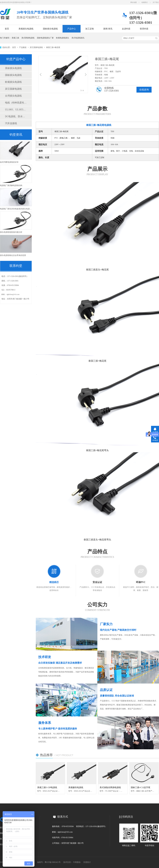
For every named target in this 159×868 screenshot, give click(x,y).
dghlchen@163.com (13, 294)
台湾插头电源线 (13, 96)
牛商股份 (77, 862)
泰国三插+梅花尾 (53, 47)
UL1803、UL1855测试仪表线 (16, 110)
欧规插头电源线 (13, 82)
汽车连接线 (11, 123)
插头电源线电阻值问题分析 (11, 232)
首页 (7, 29)
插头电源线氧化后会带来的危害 (13, 255)
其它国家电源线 (37, 47)
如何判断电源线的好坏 (9, 162)
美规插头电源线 (26, 29)
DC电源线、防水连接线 (16, 116)
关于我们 (156, 2)
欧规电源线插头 (63, 38)
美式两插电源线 (28, 38)
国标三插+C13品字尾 (141, 787)
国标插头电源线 (50, 29)
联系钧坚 (144, 29)
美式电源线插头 (78, 38)
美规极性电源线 (76, 787)
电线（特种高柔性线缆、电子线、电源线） (16, 103)
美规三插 (15, 38)
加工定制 (90, 29)
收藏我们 (145, 2)
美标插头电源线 (13, 68)
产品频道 (23, 47)
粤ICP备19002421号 (53, 862)
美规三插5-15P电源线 (47, 787)
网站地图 (134, 2)
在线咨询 (144, 90)
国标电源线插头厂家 (45, 38)
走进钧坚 (126, 29)
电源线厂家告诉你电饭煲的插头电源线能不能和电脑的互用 (24, 209)
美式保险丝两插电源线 (110, 787)
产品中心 (72, 29)
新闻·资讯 (108, 29)
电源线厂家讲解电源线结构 (11, 185)
